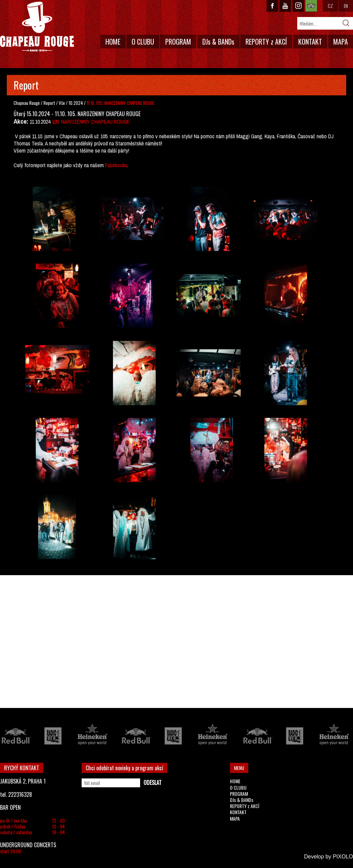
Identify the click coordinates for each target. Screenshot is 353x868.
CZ (330, 6)
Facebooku (116, 165)
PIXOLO (343, 857)
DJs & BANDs (218, 42)
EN (346, 6)
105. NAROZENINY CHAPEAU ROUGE (91, 122)
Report (49, 103)
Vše (62, 103)
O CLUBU (143, 42)
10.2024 (76, 103)
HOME (113, 42)
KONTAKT (310, 42)
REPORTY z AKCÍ (266, 42)
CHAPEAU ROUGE (37, 27)
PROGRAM (178, 42)
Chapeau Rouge (27, 103)
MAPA (341, 42)
